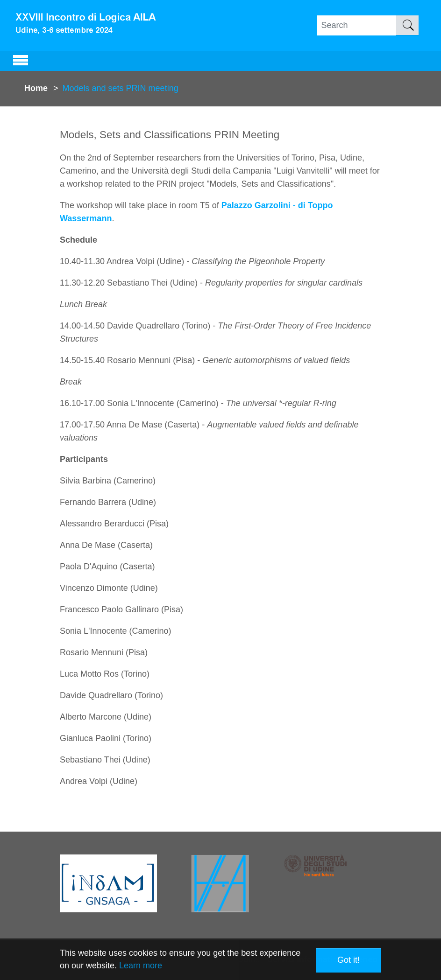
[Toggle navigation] (21, 59)
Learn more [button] (141, 966)
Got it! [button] (349, 960)
